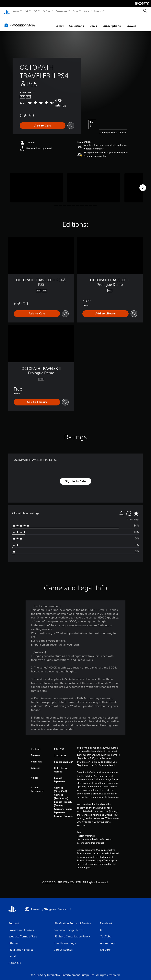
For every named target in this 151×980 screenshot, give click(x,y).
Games (16, 11)
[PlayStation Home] (7, 11)
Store (86, 11)
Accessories (61, 11)
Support (98, 11)
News (76, 11)
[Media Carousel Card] (36, 184)
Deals (93, 22)
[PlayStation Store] (20, 21)
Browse (131, 22)
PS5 (26, 11)
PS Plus (46, 11)
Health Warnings (86, 832)
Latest (60, 22)
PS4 (35, 11)
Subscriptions (112, 22)
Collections (77, 22)
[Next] (143, 184)
